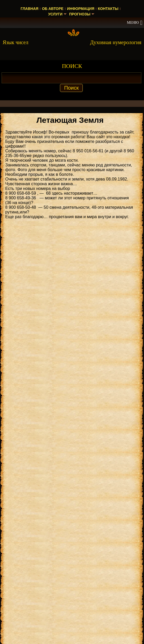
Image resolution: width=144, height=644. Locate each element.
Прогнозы (80, 14)
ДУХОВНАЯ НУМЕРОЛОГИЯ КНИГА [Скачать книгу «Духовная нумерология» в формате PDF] (74, 348)
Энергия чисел (51, 543)
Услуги (55, 14)
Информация (81, 9)
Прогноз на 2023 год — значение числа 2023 (74, 605)
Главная (30, 9)
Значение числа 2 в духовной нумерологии (73, 555)
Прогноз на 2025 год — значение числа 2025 (74, 566)
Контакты (108, 9)
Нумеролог (15, 543)
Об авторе (53, 9)
